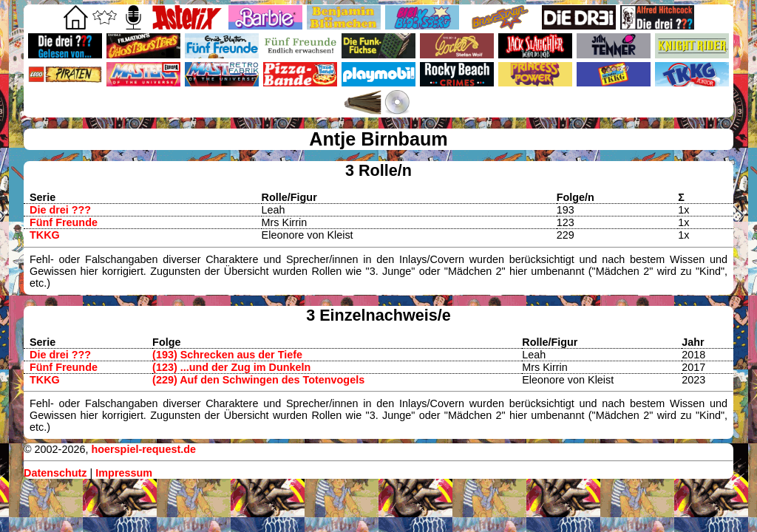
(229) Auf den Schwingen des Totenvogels (258, 380)
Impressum (124, 473)
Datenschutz (55, 473)
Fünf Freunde (64, 222)
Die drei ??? (60, 210)
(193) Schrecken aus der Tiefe (227, 355)
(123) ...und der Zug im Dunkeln (231, 367)
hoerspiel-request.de (143, 449)
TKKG (45, 235)
